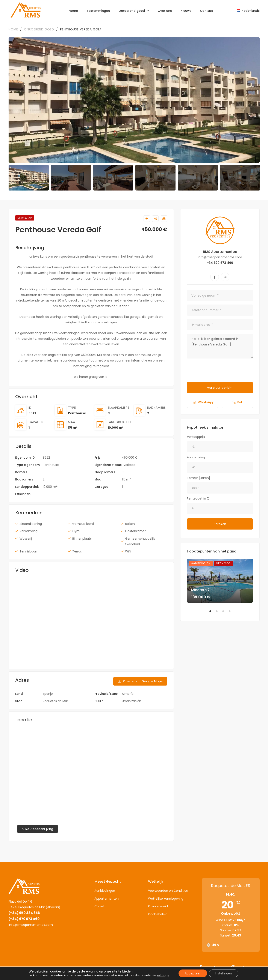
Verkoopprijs (196, 437)
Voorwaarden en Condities (168, 891)
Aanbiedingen (105, 891)
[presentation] (220, 370)
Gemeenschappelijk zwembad (140, 541)
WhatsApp (204, 402)
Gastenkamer (135, 531)
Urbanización (132, 701)
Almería (128, 694)
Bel (237, 402)
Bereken (220, 524)
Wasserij (26, 539)
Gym (76, 531)
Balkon (130, 524)
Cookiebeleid (158, 914)
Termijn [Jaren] (198, 478)
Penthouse (77, 413)
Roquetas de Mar (55, 701)
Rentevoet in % (198, 498)
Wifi (128, 551)
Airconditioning (31, 524)
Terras (77, 551)
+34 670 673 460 (220, 263)
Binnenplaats (82, 539)
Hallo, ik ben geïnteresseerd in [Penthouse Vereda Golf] (220, 346)
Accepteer (193, 973)
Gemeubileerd (83, 524)
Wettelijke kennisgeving (166, 899)
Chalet (99, 906)
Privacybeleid (158, 906)
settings (163, 975)
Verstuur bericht (220, 388)
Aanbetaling (196, 457)
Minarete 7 (200, 590)
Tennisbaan (28, 551)
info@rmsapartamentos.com (31, 925)
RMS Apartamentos (220, 252)
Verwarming (29, 531)
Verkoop (129, 465)
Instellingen (224, 973)
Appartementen (107, 899)
